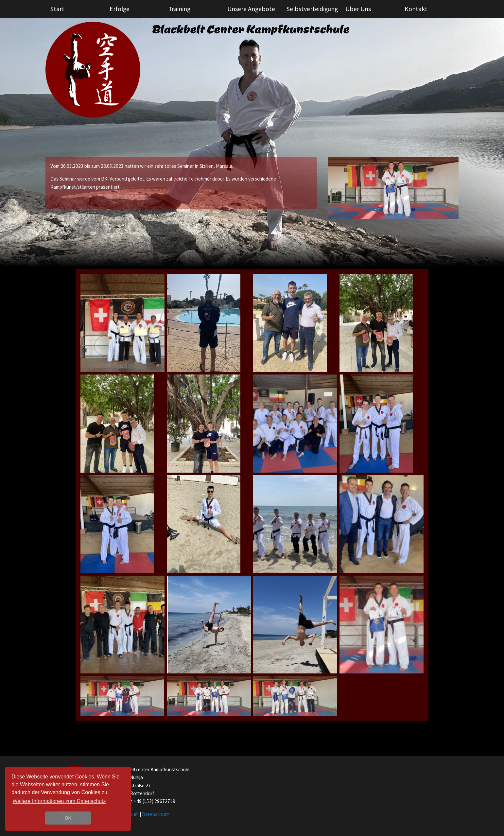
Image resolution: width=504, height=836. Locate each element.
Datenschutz (156, 814)
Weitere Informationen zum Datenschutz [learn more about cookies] (59, 801)
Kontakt (416, 9)
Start (57, 9)
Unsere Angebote (251, 9)
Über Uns (358, 9)
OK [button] (68, 818)
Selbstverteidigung (312, 9)
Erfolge (120, 9)
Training (179, 9)
